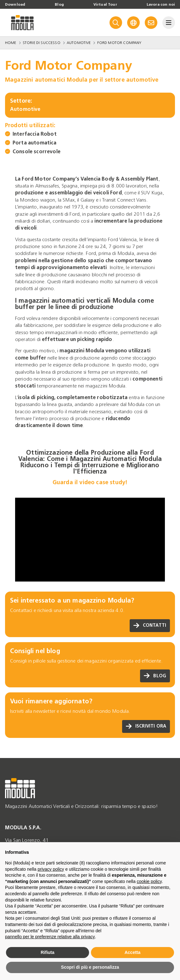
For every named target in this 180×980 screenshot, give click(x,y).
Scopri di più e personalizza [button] (90, 967)
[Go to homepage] (22, 23)
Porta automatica (35, 143)
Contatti (150, 626)
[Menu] (169, 23)
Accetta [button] (133, 952)
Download (15, 4)
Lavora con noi (161, 4)
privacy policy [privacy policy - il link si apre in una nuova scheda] (51, 869)
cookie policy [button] (149, 881)
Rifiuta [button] (48, 952)
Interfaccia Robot (35, 134)
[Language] (133, 23)
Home (11, 43)
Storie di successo (42, 43)
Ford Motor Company (119, 43)
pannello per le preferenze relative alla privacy (50, 937)
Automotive (79, 43)
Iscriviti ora (146, 726)
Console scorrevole (37, 152)
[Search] (116, 23)
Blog (59, 4)
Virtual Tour (105, 4)
